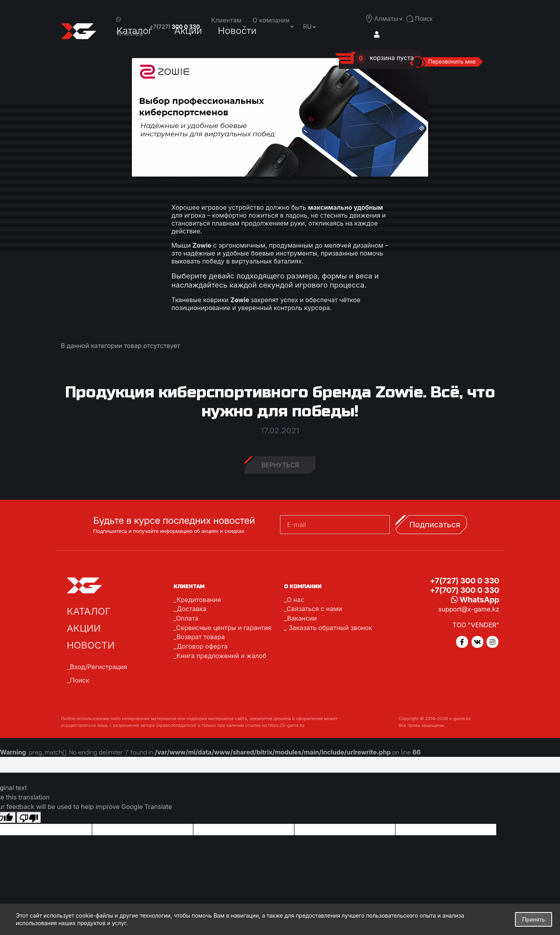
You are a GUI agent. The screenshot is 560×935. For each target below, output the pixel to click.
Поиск (80, 680)
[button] (388, 19)
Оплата (187, 618)
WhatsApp (130, 27)
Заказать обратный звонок (329, 627)
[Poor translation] (29, 818)
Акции (84, 628)
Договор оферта (202, 645)
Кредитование (199, 600)
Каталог (89, 611)
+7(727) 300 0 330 (464, 581)
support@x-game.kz (469, 609)
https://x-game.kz (286, 725)
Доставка (191, 609)
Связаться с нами (314, 609)
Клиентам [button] (226, 20)
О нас (295, 600)
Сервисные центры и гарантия (224, 627)
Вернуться (280, 465)
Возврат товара (201, 636)
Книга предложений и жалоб (221, 654)
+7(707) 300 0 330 (464, 590)
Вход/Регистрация (98, 667)
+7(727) (175, 27)
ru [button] (307, 26)
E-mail (297, 525)
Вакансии (302, 618)
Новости (91, 645)
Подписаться (435, 525)
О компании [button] (271, 20)
